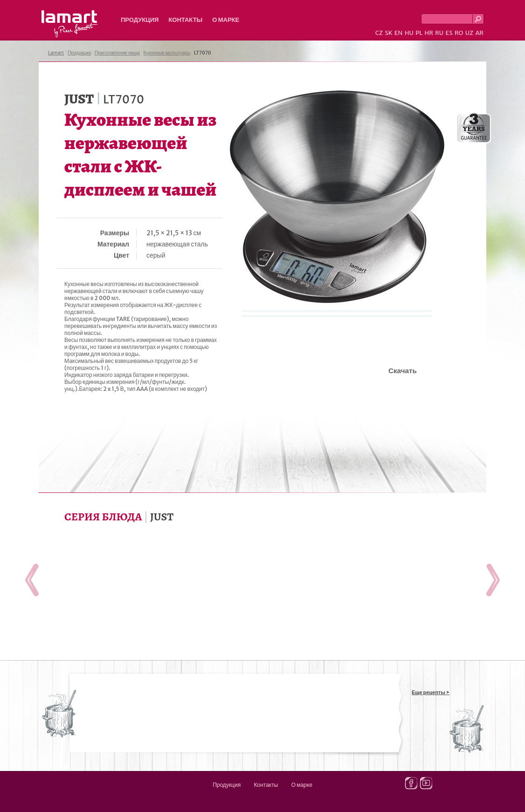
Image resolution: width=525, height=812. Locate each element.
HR (428, 33)
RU (439, 33)
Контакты (185, 20)
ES (449, 33)
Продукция (140, 20)
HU (409, 33)
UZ (469, 33)
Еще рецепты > (431, 692)
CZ (379, 33)
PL (419, 33)
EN (399, 33)
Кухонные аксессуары (167, 53)
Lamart (70, 24)
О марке (226, 20)
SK (388, 33)
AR (479, 33)
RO (459, 33)
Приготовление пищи (117, 53)
